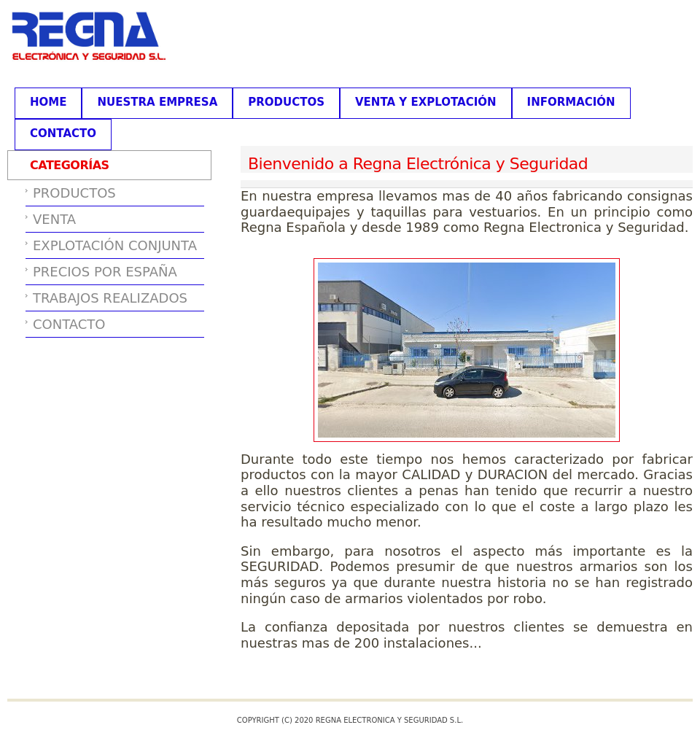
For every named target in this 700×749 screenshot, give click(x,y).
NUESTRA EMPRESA (157, 102)
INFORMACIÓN (571, 102)
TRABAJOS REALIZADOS (110, 298)
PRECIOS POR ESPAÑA (105, 272)
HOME (48, 102)
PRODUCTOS (286, 102)
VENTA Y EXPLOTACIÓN (426, 102)
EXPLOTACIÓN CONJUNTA (115, 245)
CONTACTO (63, 133)
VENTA (54, 219)
